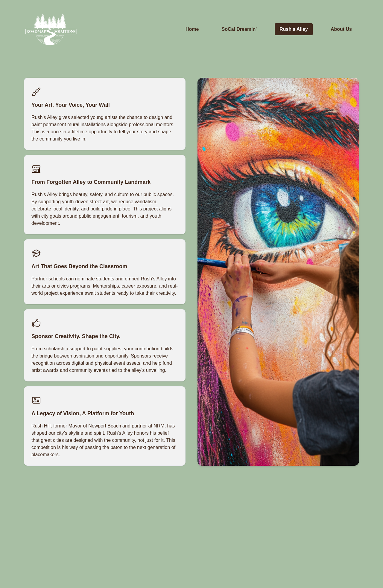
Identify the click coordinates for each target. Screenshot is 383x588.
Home (192, 29)
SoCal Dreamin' (239, 29)
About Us (341, 29)
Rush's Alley (294, 29)
